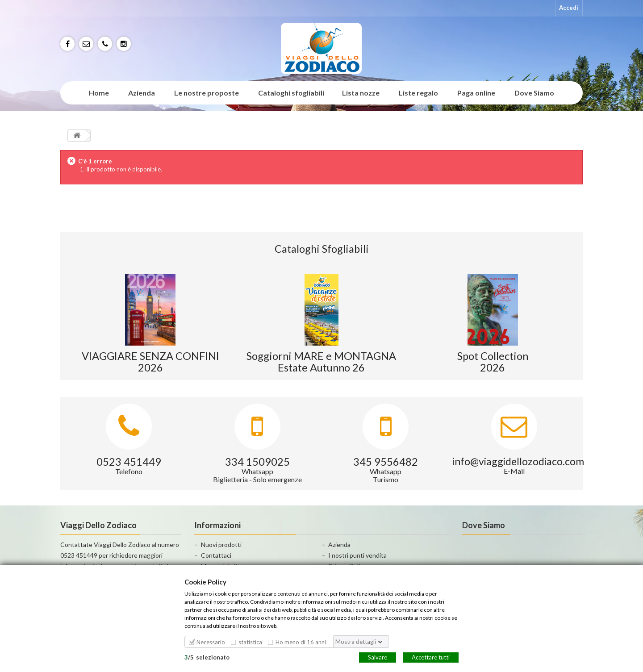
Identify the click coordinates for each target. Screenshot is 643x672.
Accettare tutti (431, 657)
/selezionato (207, 657)
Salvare (378, 657)
